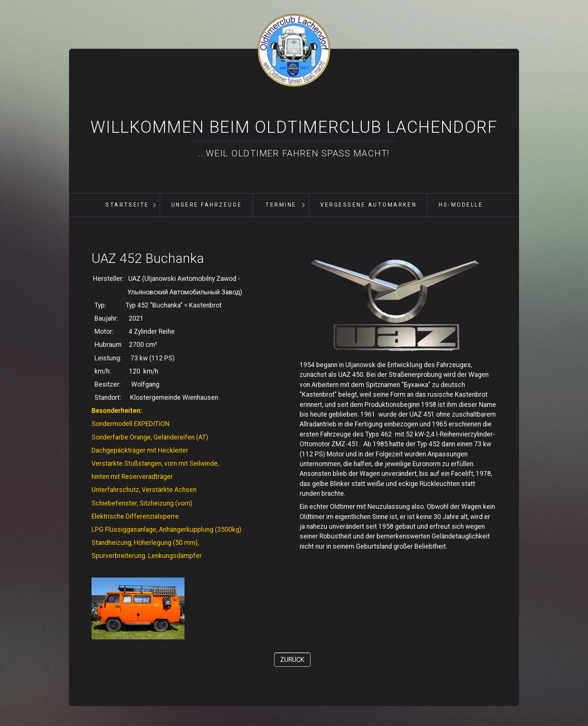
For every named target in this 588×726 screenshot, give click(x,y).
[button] (292, 660)
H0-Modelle (461, 205)
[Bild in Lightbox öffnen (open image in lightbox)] (396, 304)
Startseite (127, 205)
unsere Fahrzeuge (207, 205)
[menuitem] (127, 205)
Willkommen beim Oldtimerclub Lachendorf (294, 127)
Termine (281, 205)
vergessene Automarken (368, 205)
